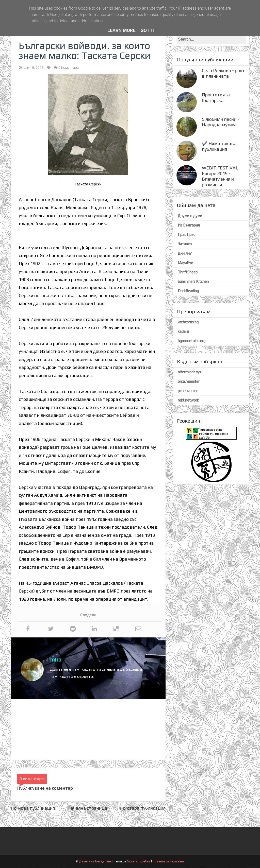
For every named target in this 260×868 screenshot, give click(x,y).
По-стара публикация (143, 808)
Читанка (185, 244)
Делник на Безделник (96, 862)
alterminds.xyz (190, 372)
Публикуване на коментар (45, 788)
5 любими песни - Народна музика (221, 122)
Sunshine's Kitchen (193, 282)
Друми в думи (190, 216)
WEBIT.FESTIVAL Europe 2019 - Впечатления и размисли (220, 176)
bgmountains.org (192, 341)
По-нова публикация (33, 808)
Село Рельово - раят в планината (223, 73)
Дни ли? (185, 254)
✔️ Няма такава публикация (219, 146)
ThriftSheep (188, 272)
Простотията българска (216, 98)
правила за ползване (169, 862)
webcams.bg (188, 322)
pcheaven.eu (188, 391)
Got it (148, 30)
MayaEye (185, 263)
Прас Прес (186, 235)
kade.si (183, 332)
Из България (189, 225)
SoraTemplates (139, 862)
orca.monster (189, 382)
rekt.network (188, 400)
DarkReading (188, 291)
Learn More (121, 30)
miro (56, 660)
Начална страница (87, 808)
